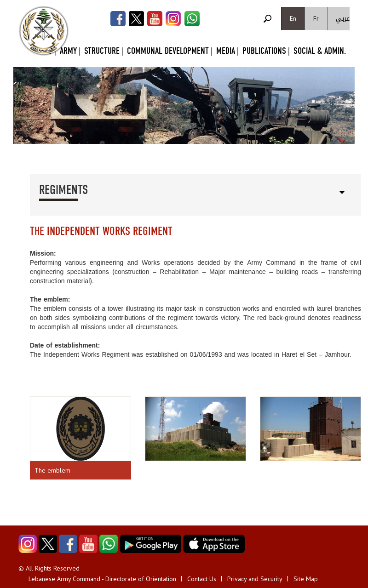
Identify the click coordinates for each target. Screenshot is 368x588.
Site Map (306, 579)
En (293, 18)
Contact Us (202, 579)
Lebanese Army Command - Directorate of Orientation (102, 579)
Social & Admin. (320, 51)
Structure (102, 51)
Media (226, 51)
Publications (264, 51)
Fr (316, 18)
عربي (343, 19)
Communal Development (168, 51)
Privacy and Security (255, 579)
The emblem (52, 470)
